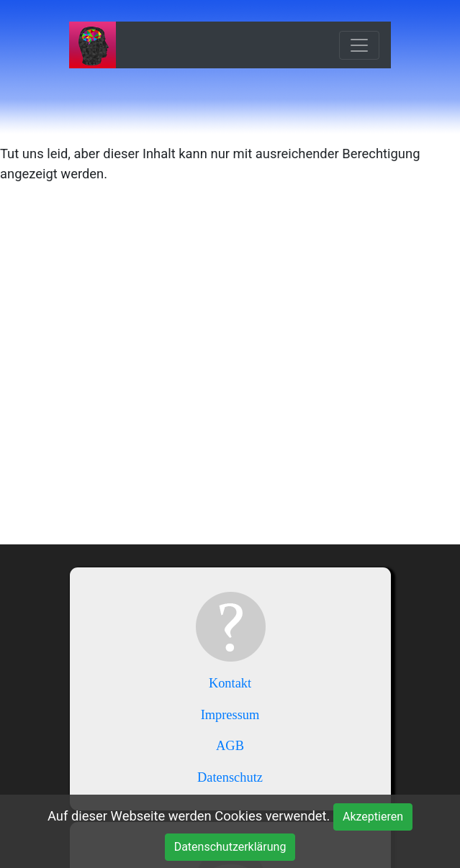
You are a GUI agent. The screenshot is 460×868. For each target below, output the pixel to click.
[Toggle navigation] (359, 45)
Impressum (230, 715)
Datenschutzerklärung (230, 847)
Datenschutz (230, 777)
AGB (230, 746)
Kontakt (230, 683)
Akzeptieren (373, 817)
